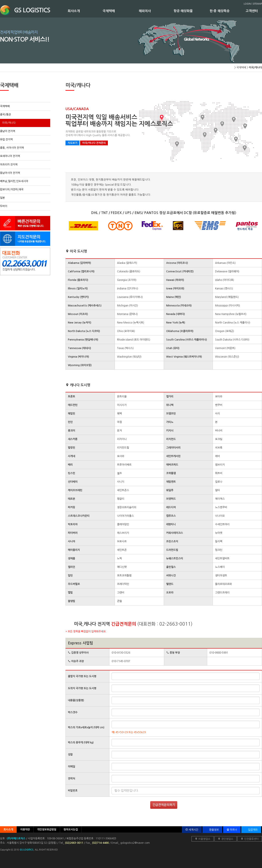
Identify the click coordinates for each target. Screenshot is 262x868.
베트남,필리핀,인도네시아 (14, 181)
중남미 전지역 (8, 131)
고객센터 (253, 11)
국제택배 (121, 11)
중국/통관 (5, 115)
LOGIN (247, 4)
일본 (2, 198)
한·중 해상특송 (228, 11)
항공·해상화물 (192, 11)
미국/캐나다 (9, 123)
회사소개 (85, 11)
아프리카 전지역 (9, 165)
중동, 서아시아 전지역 (12, 148)
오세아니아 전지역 (10, 156)
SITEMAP (257, 4)
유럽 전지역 (6, 139)
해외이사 (156, 11)
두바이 (4, 206)
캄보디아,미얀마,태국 (12, 190)
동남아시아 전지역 (10, 173)
